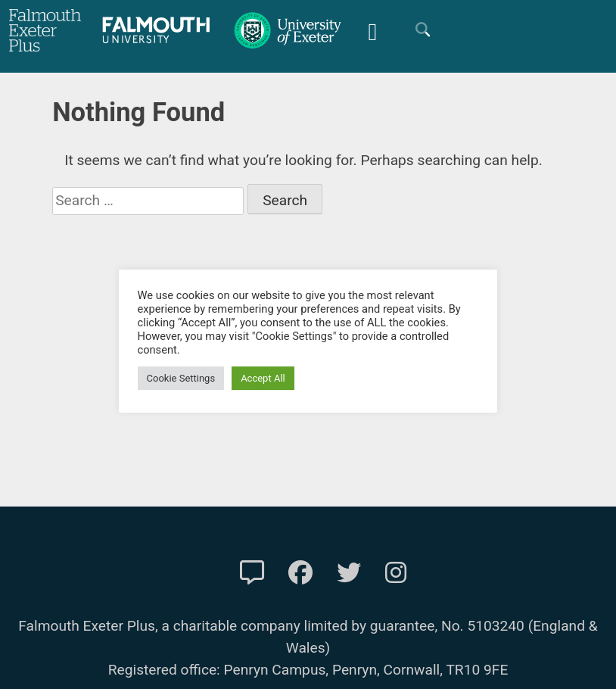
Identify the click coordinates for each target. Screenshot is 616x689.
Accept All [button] (264, 378)
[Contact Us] (252, 573)
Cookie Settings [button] (181, 378)
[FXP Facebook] (300, 573)
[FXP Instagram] (396, 573)
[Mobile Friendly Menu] (372, 30)
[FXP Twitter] (349, 573)
